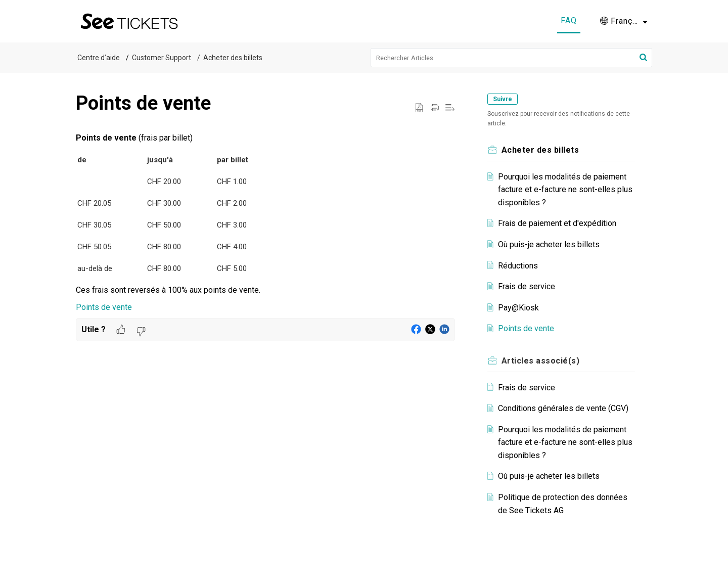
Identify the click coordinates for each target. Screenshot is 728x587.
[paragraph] (265, 223)
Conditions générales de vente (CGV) (563, 408)
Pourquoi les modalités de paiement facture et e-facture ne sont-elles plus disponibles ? (565, 190)
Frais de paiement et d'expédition (557, 223)
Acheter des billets (233, 58)
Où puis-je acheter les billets (549, 244)
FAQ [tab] (569, 20)
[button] (624, 21)
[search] (512, 58)
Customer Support (162, 58)
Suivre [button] (503, 99)
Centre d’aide (99, 58)
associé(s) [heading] (541, 361)
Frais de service (527, 286)
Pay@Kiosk (518, 308)
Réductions (518, 266)
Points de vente (104, 307)
